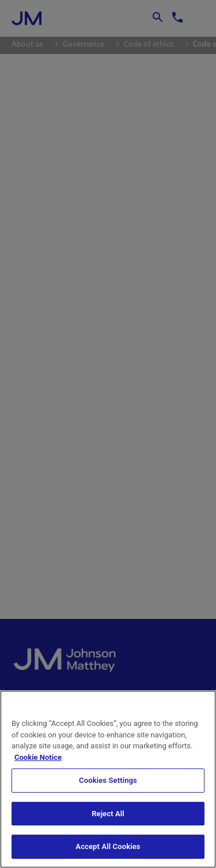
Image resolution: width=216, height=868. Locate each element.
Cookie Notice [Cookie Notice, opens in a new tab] (38, 757)
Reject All (108, 814)
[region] (108, 779)
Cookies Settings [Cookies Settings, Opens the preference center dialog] (108, 780)
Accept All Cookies (108, 846)
